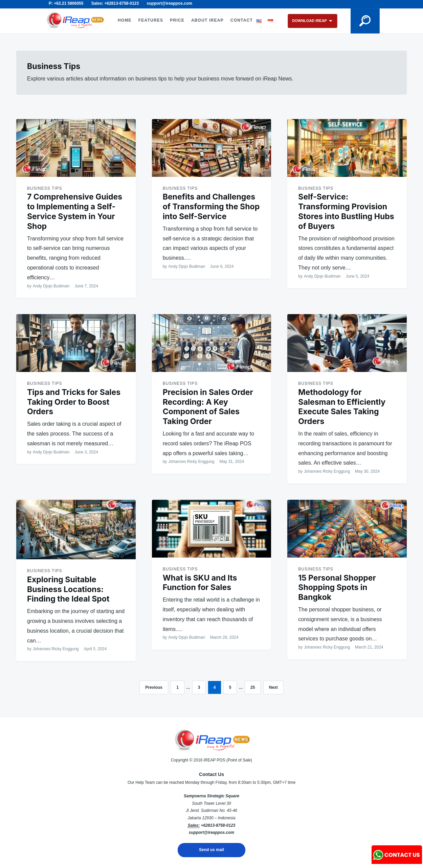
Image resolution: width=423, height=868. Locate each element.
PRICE (177, 20)
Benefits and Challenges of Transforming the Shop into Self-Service (211, 207)
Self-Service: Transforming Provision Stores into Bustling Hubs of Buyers (346, 211)
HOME (125, 20)
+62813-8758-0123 (218, 825)
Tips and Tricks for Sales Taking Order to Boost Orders (74, 402)
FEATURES (151, 20)
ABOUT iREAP (207, 20)
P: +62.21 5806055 (66, 3)
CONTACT (242, 20)
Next (273, 687)
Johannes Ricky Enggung (191, 462)
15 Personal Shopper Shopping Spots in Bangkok (337, 588)
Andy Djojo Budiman (51, 286)
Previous (154, 687)
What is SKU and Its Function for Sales (200, 583)
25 (253, 687)
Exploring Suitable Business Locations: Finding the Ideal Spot (68, 589)
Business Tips (44, 188)
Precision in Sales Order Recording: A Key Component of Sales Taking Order (208, 407)
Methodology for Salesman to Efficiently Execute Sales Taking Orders (342, 407)
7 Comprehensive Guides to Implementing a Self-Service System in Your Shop (75, 211)
